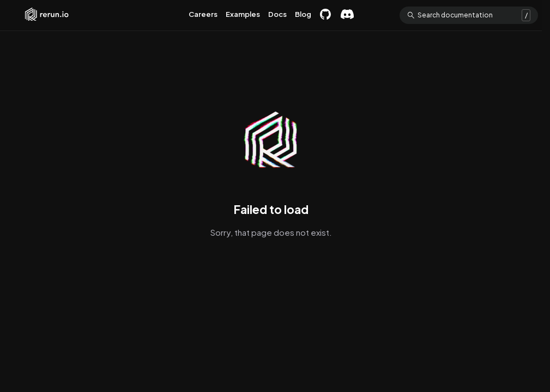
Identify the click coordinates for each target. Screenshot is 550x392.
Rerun (47, 15)
